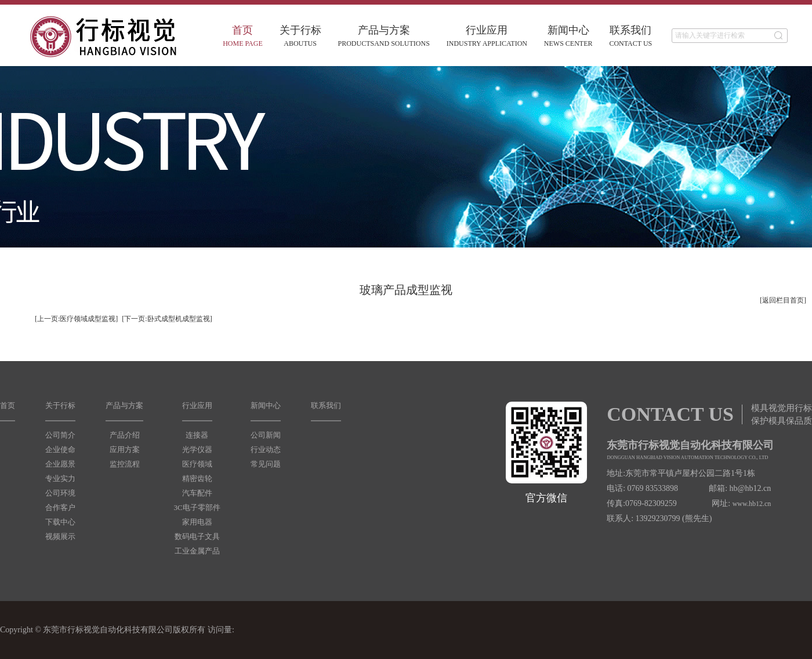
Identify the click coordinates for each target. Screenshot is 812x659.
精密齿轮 (197, 478)
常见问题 (266, 464)
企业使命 (60, 449)
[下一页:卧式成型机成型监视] (167, 319)
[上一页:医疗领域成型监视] (76, 319)
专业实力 (60, 478)
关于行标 (300, 36)
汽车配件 (197, 493)
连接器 (197, 435)
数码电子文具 (197, 536)
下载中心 (60, 522)
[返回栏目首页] (783, 300)
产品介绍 (125, 435)
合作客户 (60, 507)
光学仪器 (197, 449)
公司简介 (60, 435)
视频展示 (60, 536)
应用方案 (125, 449)
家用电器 (197, 522)
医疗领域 (197, 464)
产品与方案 (384, 36)
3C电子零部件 (197, 507)
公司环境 (60, 493)
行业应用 (487, 36)
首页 (243, 36)
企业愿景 (60, 464)
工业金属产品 (197, 551)
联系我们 (630, 36)
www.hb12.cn (752, 504)
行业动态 (266, 449)
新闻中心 (568, 36)
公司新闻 (266, 435)
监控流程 (125, 464)
